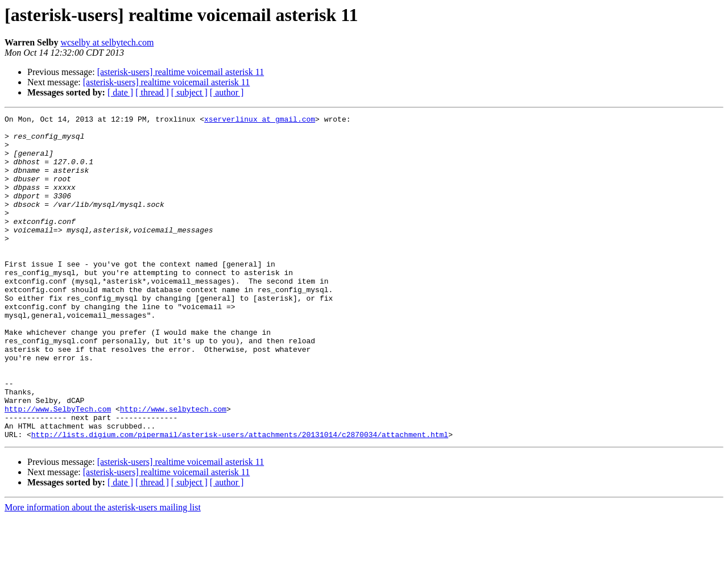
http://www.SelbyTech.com (58, 468)
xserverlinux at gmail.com (260, 120)
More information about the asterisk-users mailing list (103, 572)
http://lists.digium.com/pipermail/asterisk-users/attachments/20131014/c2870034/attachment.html (240, 499)
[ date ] (120, 92)
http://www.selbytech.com (173, 468)
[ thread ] (152, 92)
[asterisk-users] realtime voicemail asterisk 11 (181, 72)
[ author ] (227, 92)
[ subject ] (189, 92)
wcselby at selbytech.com (107, 42)
